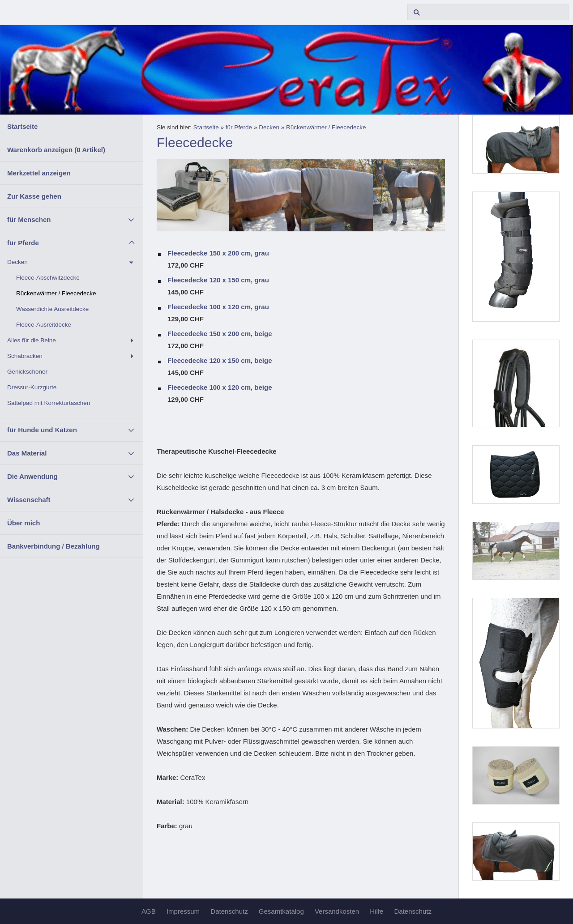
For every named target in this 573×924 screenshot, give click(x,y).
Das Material (27, 453)
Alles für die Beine (32, 340)
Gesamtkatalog (281, 911)
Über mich (24, 523)
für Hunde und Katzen (42, 430)
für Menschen (29, 219)
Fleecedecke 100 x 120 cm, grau (218, 307)
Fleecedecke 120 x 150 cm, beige (220, 360)
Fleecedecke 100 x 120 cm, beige (220, 387)
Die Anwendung (32, 476)
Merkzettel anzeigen (39, 173)
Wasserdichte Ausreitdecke (52, 309)
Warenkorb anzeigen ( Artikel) (56, 150)
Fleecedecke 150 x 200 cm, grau (218, 253)
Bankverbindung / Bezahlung (53, 546)
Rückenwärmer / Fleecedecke (56, 293)
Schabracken (25, 356)
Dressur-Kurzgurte (32, 387)
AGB (149, 911)
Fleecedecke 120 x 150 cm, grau (218, 280)
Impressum (183, 911)
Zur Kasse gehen (34, 196)
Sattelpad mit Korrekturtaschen (49, 403)
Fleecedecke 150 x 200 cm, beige (220, 334)
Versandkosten (337, 911)
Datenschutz (229, 911)
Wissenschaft (29, 500)
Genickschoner (27, 372)
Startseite (22, 126)
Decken (17, 262)
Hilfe (376, 911)
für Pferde (23, 243)
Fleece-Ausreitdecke (44, 325)
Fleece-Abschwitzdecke (48, 278)
